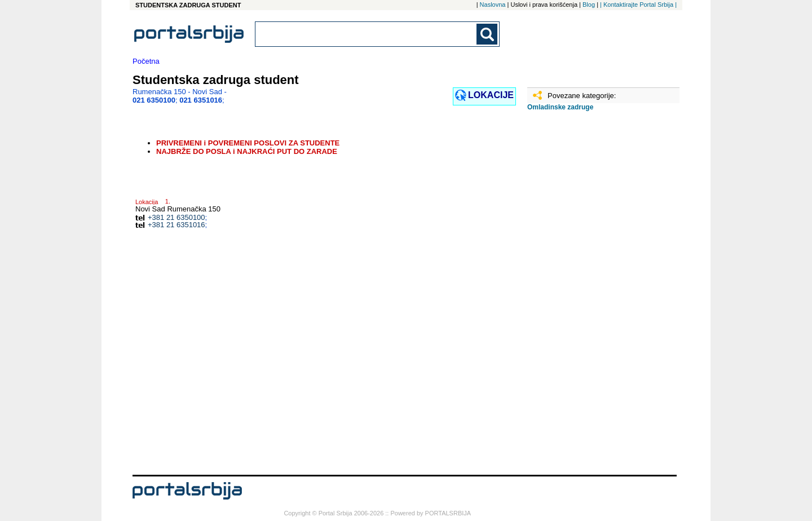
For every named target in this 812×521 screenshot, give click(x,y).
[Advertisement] (584, 297)
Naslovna (493, 5)
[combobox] (367, 34)
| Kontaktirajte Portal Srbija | (638, 5)
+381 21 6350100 (176, 217)
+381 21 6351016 (176, 225)
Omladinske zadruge (560, 107)
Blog (589, 5)
